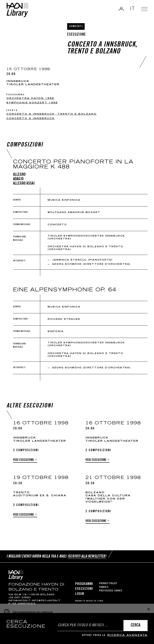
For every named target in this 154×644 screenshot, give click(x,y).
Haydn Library (17, 10)
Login (121, 9)
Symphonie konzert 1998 (32, 103)
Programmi (84, 584)
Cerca (136, 626)
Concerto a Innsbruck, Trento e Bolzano (52, 114)
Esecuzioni (84, 589)
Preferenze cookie (111, 591)
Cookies (104, 587)
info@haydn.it (20, 601)
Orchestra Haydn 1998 (30, 98)
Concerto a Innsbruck (31, 119)
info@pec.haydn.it (46, 601)
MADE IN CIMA (95, 601)
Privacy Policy (108, 584)
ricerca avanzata (127, 635)
